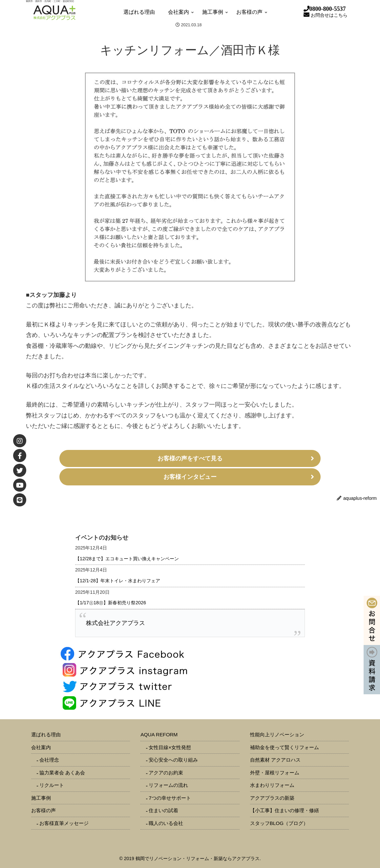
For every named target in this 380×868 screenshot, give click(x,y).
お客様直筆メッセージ (64, 823)
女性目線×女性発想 (170, 747)
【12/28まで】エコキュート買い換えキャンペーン (127, 559)
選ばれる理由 (46, 734)
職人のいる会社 (166, 823)
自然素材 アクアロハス (275, 760)
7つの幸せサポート (170, 798)
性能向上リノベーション (277, 734)
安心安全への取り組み (173, 760)
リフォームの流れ (168, 785)
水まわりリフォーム (272, 785)
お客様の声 (43, 810)
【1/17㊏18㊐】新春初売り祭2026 (111, 603)
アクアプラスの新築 (272, 798)
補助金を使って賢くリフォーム (285, 747)
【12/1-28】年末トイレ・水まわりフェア (118, 581)
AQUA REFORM (159, 734)
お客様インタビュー (190, 477)
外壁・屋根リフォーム (275, 773)
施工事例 (41, 798)
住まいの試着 (163, 810)
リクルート (52, 785)
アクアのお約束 (166, 773)
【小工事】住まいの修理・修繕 (285, 810)
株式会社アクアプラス (116, 623)
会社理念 (49, 760)
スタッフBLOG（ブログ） (279, 823)
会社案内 (41, 747)
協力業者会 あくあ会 (62, 773)
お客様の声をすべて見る (190, 458)
